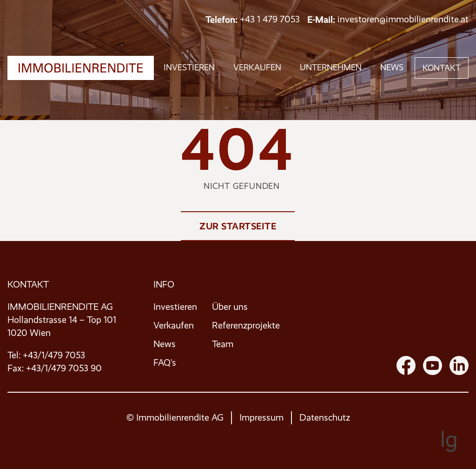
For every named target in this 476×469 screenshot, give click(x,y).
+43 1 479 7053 (270, 19)
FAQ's (165, 363)
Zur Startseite (238, 226)
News (392, 67)
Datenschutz (325, 418)
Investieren (175, 307)
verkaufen (257, 67)
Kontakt (442, 68)
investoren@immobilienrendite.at (403, 19)
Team (223, 344)
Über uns (230, 307)
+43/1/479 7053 (54, 355)
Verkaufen (174, 325)
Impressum (261, 418)
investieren (189, 67)
